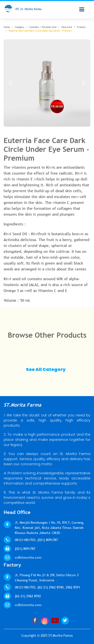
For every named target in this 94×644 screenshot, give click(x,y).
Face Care (67, 27)
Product (81, 27)
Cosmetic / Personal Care (43, 27)
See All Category (46, 369)
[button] (10, 83)
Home (7, 27)
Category (20, 27)
